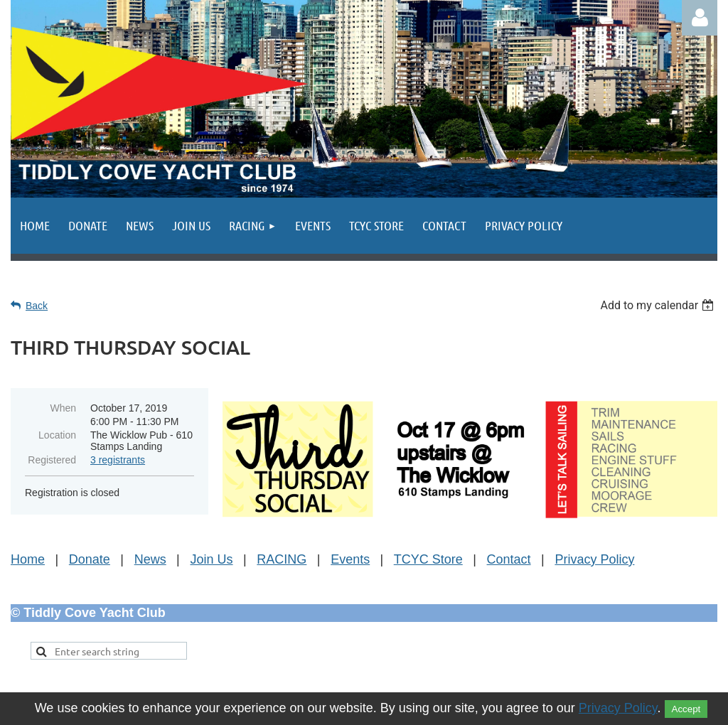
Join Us (212, 559)
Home (28, 559)
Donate (90, 559)
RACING (282, 559)
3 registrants (118, 460)
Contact (509, 559)
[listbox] (659, 305)
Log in (700, 18)
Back (37, 306)
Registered (52, 460)
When (63, 408)
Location (57, 435)
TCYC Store (428, 559)
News (150, 559)
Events (350, 559)
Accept (686, 709)
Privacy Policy (594, 559)
